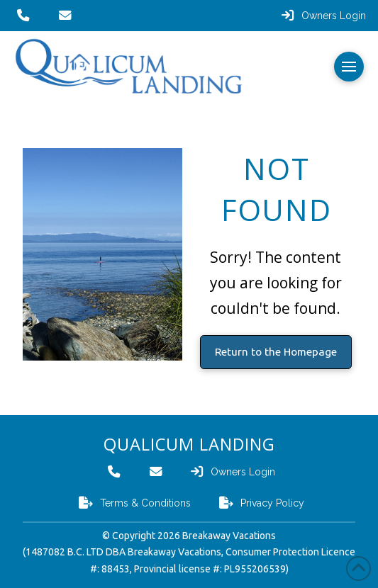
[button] (349, 67)
